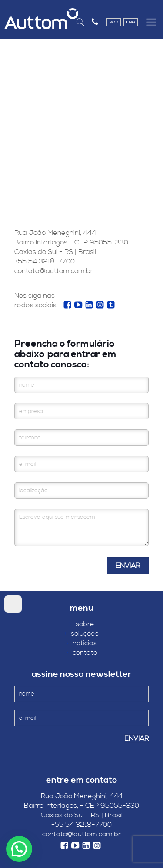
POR (114, 22)
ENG (131, 22)
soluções (81, 634)
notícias (81, 643)
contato (82, 653)
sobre (82, 624)
